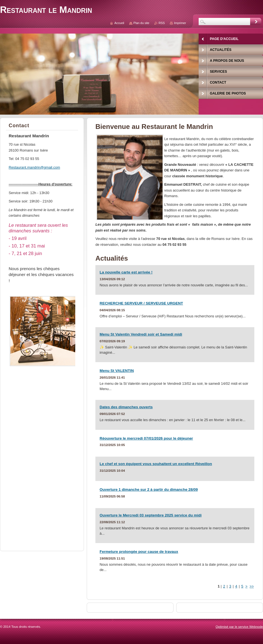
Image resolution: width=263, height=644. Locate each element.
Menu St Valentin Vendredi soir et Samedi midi (141, 334)
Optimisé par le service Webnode (239, 627)
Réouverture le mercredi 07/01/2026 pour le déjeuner (146, 438)
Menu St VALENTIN (117, 371)
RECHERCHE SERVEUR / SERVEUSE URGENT (141, 303)
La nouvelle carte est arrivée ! (126, 272)
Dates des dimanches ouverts (126, 407)
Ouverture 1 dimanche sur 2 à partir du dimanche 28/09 (149, 490)
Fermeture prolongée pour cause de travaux (139, 552)
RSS (162, 23)
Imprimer (180, 23)
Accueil (119, 23)
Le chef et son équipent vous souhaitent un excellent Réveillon (156, 464)
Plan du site (141, 23)
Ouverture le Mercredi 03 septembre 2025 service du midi (151, 515)
